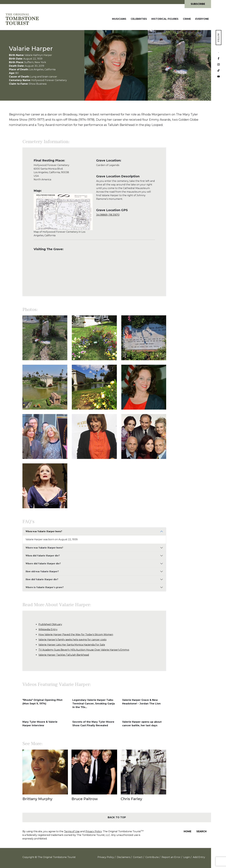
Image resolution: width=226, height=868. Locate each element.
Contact (138, 857)
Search (201, 831)
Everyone (202, 19)
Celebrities (139, 19)
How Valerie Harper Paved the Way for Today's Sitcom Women (76, 635)
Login (187, 857)
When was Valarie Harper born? (44, 531)
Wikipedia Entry (48, 629)
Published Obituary (50, 624)
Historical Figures (165, 19)
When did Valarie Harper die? (43, 556)
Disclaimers (123, 857)
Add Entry (199, 857)
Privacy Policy (94, 831)
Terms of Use (72, 831)
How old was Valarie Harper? (42, 571)
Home (187, 831)
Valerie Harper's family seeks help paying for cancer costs (72, 640)
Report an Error (171, 857)
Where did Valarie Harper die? (43, 564)
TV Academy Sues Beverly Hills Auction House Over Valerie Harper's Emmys (84, 650)
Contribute (152, 857)
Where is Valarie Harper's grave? (45, 587)
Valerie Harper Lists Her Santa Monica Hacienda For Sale (72, 645)
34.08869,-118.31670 (108, 215)
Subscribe (198, 4)
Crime (187, 19)
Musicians (119, 19)
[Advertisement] (189, 205)
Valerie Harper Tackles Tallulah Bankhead (64, 655)
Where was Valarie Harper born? (44, 548)
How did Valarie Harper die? (42, 579)
